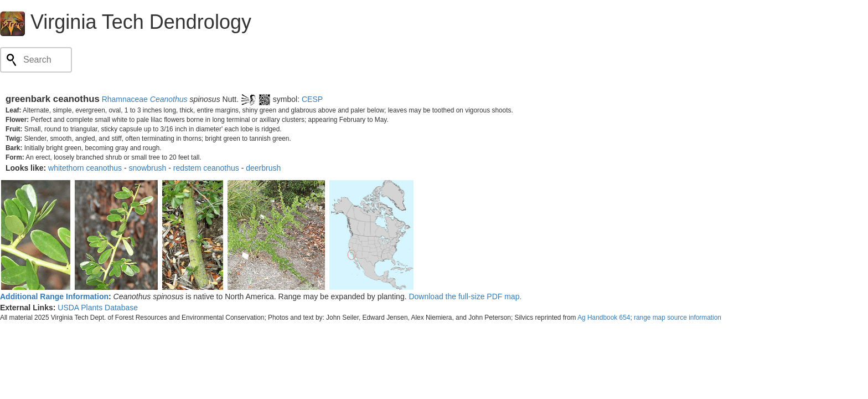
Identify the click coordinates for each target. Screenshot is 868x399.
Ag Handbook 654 (604, 318)
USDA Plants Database (98, 308)
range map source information (678, 318)
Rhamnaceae (125, 99)
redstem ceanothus (206, 168)
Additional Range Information (54, 296)
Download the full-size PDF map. (465, 296)
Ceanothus (169, 99)
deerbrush (263, 168)
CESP (312, 99)
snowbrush (148, 168)
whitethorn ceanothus (85, 168)
